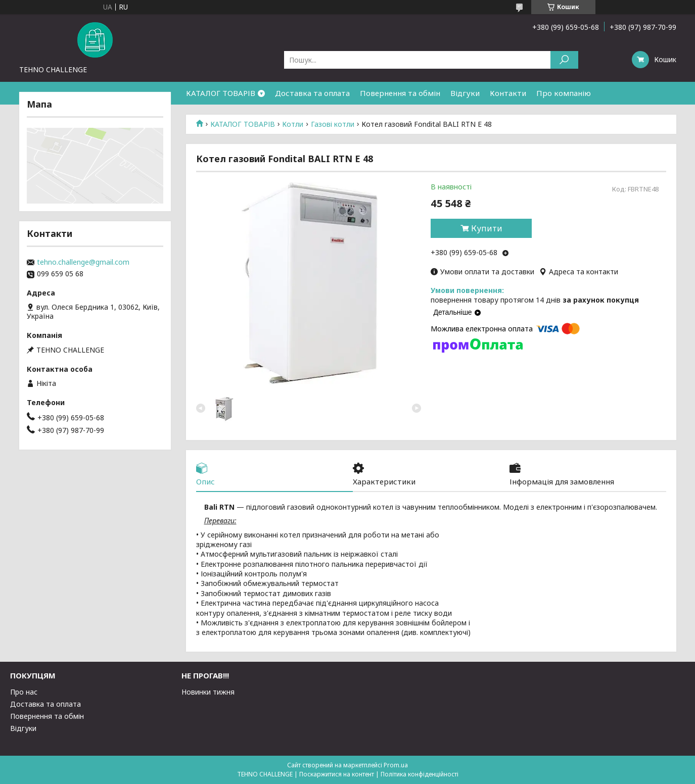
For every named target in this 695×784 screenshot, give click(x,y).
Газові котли (333, 124)
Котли (293, 124)
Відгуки (465, 93)
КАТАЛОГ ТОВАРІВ (221, 93)
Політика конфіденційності (420, 774)
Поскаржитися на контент (337, 774)
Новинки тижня (208, 692)
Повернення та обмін (400, 93)
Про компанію (564, 93)
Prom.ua (396, 765)
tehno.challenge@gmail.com (83, 262)
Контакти (508, 93)
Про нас (24, 692)
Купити (487, 228)
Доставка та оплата (312, 93)
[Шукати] (564, 60)
